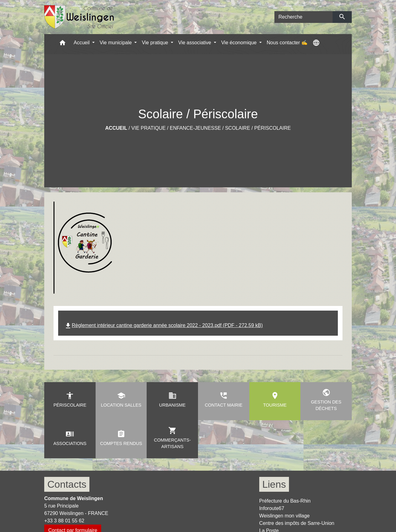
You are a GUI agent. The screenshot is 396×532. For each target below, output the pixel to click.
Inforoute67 (272, 508)
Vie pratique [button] (156, 43)
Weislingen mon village (284, 516)
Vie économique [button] (240, 43)
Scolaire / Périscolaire (258, 128)
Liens (274, 484)
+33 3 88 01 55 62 (64, 521)
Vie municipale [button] (116, 43)
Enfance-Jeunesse (195, 128)
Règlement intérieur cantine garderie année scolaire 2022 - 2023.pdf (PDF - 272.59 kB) (164, 325)
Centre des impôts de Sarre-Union (297, 523)
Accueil (116, 128)
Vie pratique (149, 128)
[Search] (303, 17)
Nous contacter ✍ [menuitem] (287, 43)
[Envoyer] (342, 17)
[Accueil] (79, 17)
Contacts (67, 484)
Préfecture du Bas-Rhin (285, 501)
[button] (62, 44)
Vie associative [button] (195, 43)
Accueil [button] (82, 43)
